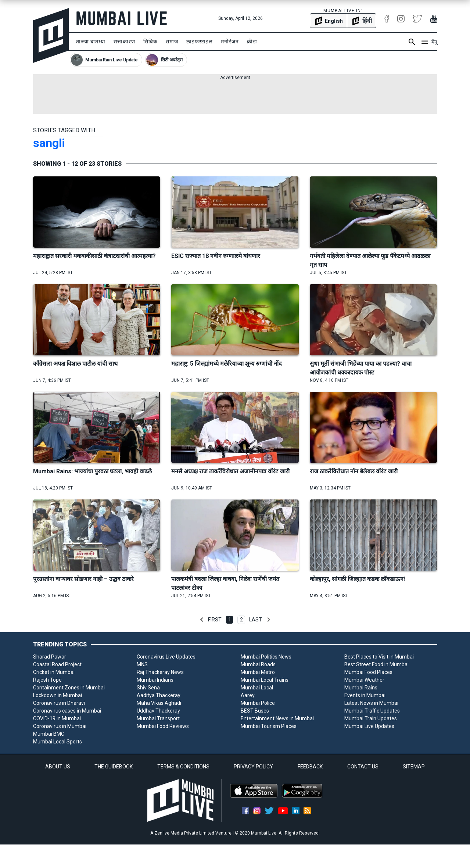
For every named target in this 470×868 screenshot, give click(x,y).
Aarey (248, 695)
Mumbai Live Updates (369, 726)
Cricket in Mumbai (54, 672)
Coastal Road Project (57, 664)
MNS (142, 664)
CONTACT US (363, 767)
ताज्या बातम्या (91, 42)
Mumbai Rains (361, 688)
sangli (49, 143)
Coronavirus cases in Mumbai (67, 711)
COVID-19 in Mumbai (57, 718)
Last (256, 620)
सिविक (150, 42)
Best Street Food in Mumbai (376, 664)
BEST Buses (255, 711)
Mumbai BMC (49, 734)
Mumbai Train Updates (371, 718)
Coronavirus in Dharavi (59, 703)
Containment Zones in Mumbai (69, 688)
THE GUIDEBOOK (114, 767)
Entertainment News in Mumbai (277, 718)
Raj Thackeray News (160, 672)
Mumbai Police (258, 703)
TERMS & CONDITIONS (183, 767)
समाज (172, 42)
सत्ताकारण (124, 42)
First (215, 620)
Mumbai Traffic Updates (372, 711)
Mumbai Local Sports (58, 742)
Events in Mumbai (365, 695)
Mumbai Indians (155, 680)
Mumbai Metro (258, 672)
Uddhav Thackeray (158, 711)
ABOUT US (58, 767)
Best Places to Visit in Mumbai (379, 657)
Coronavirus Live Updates (166, 657)
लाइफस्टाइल (200, 42)
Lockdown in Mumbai (58, 695)
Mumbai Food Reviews (163, 726)
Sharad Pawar (50, 657)
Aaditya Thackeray (159, 695)
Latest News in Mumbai (371, 703)
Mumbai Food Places (368, 672)
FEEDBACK (310, 767)
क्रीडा (252, 42)
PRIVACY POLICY (253, 767)
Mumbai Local (257, 688)
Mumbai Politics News (266, 657)
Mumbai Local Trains (265, 680)
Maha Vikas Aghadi (159, 703)
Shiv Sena (148, 688)
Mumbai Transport (158, 718)
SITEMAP (414, 767)
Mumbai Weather (364, 680)
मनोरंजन (230, 42)
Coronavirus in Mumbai (60, 726)
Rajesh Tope (47, 680)
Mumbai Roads (258, 664)
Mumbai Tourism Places (269, 726)
